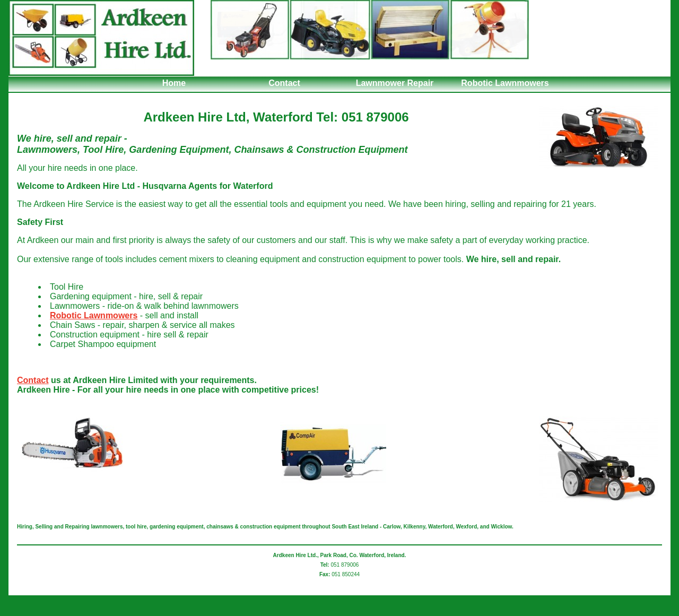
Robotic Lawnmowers (505, 83)
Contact (284, 83)
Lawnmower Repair (395, 83)
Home (174, 83)
